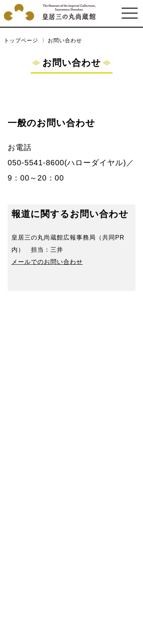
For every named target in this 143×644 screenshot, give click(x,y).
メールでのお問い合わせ (47, 262)
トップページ (21, 40)
